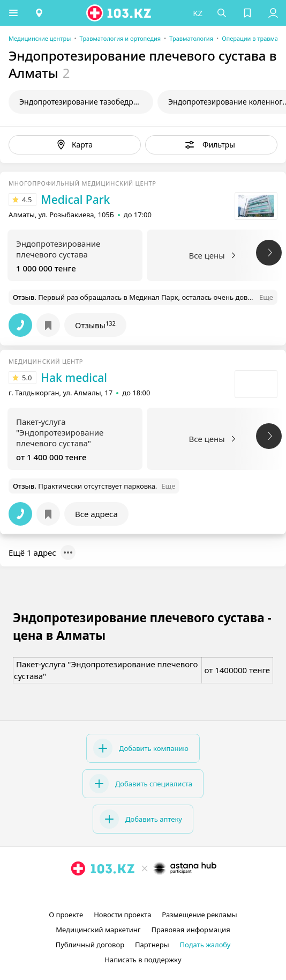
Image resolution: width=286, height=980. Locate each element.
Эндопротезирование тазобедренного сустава (86, 102)
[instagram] (127, 893)
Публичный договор (90, 945)
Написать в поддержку (143, 960)
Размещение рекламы (199, 915)
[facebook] (144, 893)
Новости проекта (122, 915)
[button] (13, 13)
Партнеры (152, 945)
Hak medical (74, 378)
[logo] (119, 13)
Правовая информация (191, 930)
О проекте (66, 915)
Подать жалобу (205, 945)
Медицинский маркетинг (98, 930)
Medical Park (75, 200)
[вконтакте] (161, 893)
